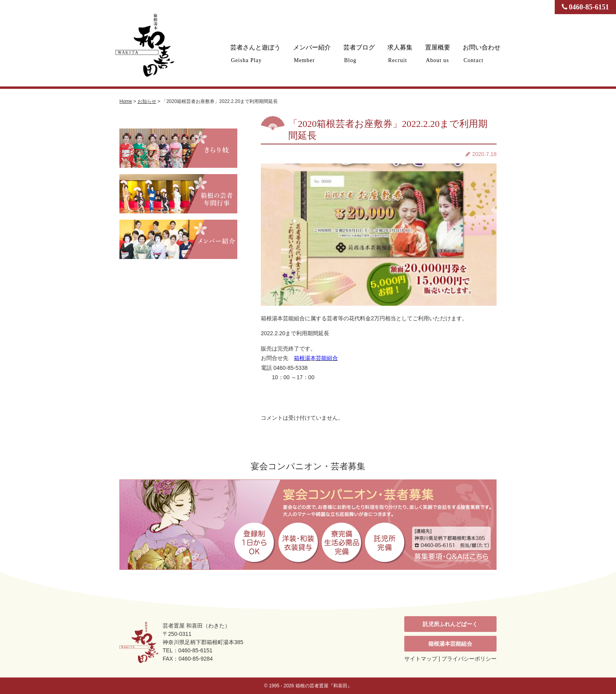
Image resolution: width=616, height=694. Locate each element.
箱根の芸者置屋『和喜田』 (324, 686)
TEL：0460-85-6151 (188, 650)
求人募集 (400, 54)
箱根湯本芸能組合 (450, 644)
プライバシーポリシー (469, 659)
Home (126, 101)
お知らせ (147, 101)
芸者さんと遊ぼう (255, 54)
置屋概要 (438, 54)
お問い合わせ (482, 54)
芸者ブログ (359, 54)
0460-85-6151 (586, 7)
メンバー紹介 (312, 54)
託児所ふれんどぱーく (450, 624)
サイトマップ (421, 659)
